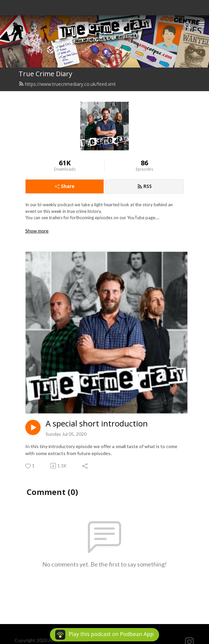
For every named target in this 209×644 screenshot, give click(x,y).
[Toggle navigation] (201, 25)
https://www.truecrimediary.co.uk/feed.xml (67, 84)
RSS (144, 186)
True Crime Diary (45, 74)
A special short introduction (97, 424)
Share (65, 186)
